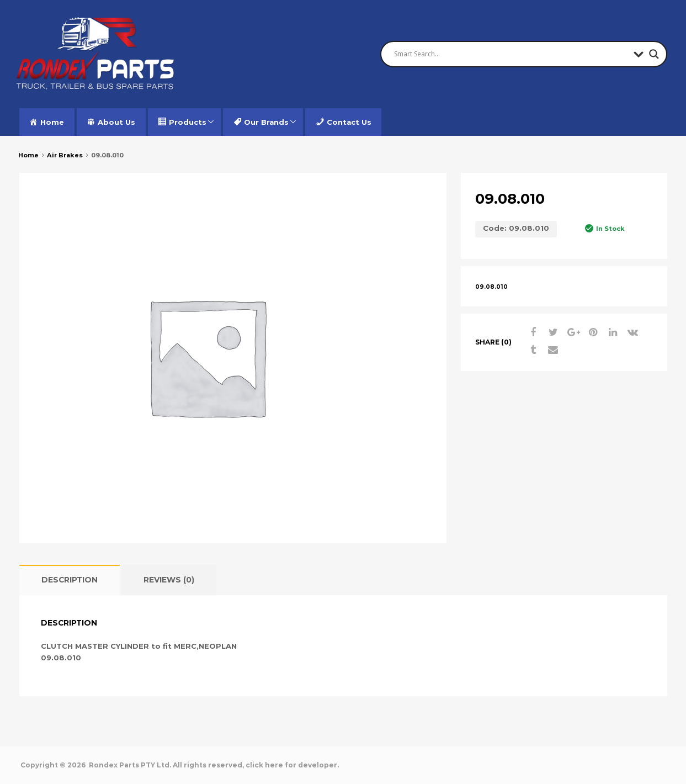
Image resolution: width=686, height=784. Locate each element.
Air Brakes (65, 155)
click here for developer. (292, 765)
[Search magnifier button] (654, 54)
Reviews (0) (169, 580)
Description (70, 580)
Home (28, 155)
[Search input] (511, 54)
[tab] (70, 580)
